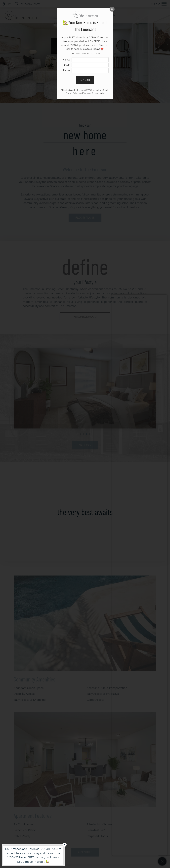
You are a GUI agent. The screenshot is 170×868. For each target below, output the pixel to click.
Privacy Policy (72, 93)
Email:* (66, 65)
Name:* (67, 60)
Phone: (67, 70)
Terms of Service (91, 93)
